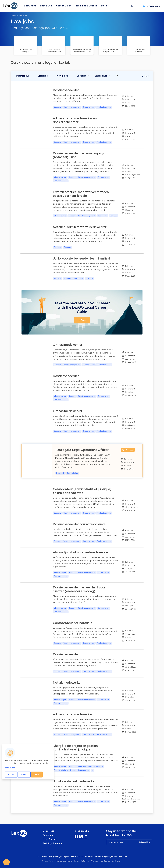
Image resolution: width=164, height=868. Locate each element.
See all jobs (49, 831)
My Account (151, 6)
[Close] (51, 746)
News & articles (51, 839)
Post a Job (46, 6)
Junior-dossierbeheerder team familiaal (81, 258)
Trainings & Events (86, 6)
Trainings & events (52, 843)
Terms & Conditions (64, 861)
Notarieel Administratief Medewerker (80, 227)
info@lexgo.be (82, 831)
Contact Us (105, 861)
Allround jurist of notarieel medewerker (81, 552)
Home (13, 15)
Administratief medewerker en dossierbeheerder (75, 120)
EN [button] (133, 6)
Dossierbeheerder (66, 90)
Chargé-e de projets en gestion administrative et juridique (75, 748)
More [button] (104, 6)
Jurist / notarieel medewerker (74, 781)
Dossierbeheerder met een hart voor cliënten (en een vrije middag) (79, 589)
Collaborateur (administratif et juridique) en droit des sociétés (82, 491)
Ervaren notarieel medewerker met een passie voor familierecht (81, 194)
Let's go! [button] (82, 320)
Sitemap (95, 861)
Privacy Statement (82, 861)
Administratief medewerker (73, 714)
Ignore (11, 774)
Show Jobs (30, 6)
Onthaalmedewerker (68, 345)
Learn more (10, 767)
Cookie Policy (48, 861)
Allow (37, 774)
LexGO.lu (116, 861)
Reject (24, 774)
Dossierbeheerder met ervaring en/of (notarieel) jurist (80, 155)
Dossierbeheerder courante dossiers (79, 524)
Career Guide (64, 6)
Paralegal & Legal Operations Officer (82, 450)
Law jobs (23, 15)
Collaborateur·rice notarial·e (73, 623)
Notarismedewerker (67, 683)
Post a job (48, 835)
